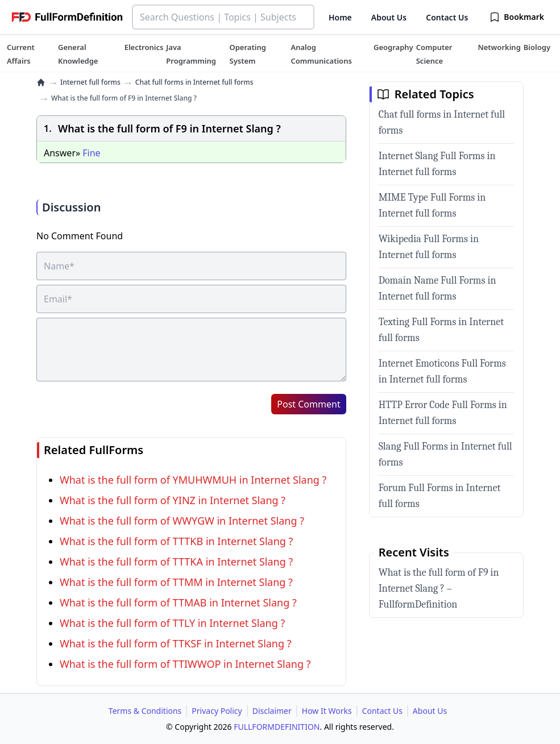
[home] (41, 82)
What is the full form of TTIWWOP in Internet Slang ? (185, 664)
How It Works (327, 711)
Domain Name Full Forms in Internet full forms (437, 288)
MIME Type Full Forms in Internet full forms (432, 205)
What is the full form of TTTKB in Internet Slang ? (176, 541)
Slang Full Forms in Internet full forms (445, 454)
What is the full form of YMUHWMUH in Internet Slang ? (193, 480)
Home (340, 17)
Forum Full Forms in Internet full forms (440, 496)
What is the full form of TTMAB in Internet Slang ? (178, 602)
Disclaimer (272, 711)
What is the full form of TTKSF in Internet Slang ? (176, 643)
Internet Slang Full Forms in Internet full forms (437, 164)
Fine (91, 153)
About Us (389, 17)
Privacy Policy (217, 711)
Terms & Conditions (145, 711)
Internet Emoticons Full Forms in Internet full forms (442, 371)
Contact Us (447, 17)
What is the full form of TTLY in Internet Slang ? (172, 623)
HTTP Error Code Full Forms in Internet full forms (443, 413)
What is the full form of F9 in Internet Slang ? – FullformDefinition (439, 589)
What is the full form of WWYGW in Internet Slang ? (182, 521)
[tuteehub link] (21, 54)
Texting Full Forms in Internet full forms (441, 330)
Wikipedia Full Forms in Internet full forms (429, 247)
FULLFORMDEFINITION (277, 727)
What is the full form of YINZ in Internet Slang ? (173, 500)
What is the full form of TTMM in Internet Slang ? (176, 582)
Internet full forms (90, 82)
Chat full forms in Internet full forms (194, 82)
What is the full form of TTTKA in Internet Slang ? (176, 562)
